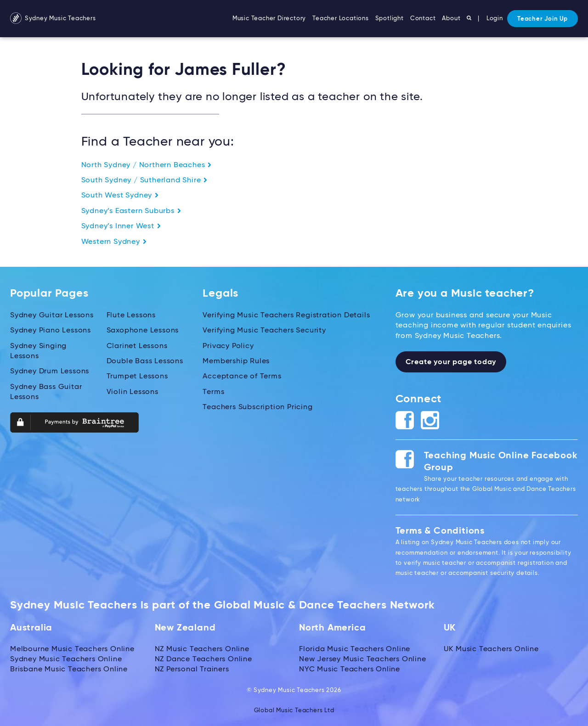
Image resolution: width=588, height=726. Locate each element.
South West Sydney (120, 196)
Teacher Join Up (543, 19)
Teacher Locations (341, 19)
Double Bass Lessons (145, 361)
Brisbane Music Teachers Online (69, 670)
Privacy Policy (228, 346)
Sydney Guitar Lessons (52, 315)
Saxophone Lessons (143, 331)
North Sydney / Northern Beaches (147, 165)
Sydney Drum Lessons (50, 371)
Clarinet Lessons (137, 346)
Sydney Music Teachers (53, 19)
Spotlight (390, 19)
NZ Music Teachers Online (202, 649)
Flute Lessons (131, 315)
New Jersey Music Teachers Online (363, 659)
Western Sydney (114, 242)
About (451, 19)
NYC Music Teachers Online (350, 670)
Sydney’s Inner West (121, 226)
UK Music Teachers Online (491, 649)
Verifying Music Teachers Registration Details (286, 315)
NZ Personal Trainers (192, 670)
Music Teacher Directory (269, 19)
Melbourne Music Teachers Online (72, 649)
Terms (213, 392)
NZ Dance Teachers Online (204, 659)
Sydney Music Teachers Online (66, 659)
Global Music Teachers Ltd (294, 711)
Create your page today (451, 362)
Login (495, 19)
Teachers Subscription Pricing (257, 407)
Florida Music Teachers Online (355, 649)
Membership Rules (236, 361)
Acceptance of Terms (242, 377)
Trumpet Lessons (137, 377)
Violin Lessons (133, 392)
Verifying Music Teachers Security (264, 331)
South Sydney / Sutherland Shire (145, 180)
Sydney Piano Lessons (51, 331)
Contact (423, 19)
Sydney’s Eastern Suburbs (131, 211)
